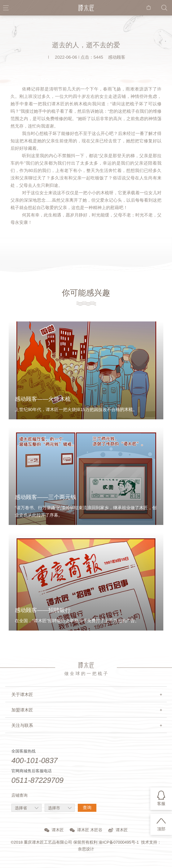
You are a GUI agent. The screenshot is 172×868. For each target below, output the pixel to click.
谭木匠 (54, 830)
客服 (161, 804)
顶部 (161, 829)
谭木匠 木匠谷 (86, 830)
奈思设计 (86, 849)
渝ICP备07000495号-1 (119, 842)
